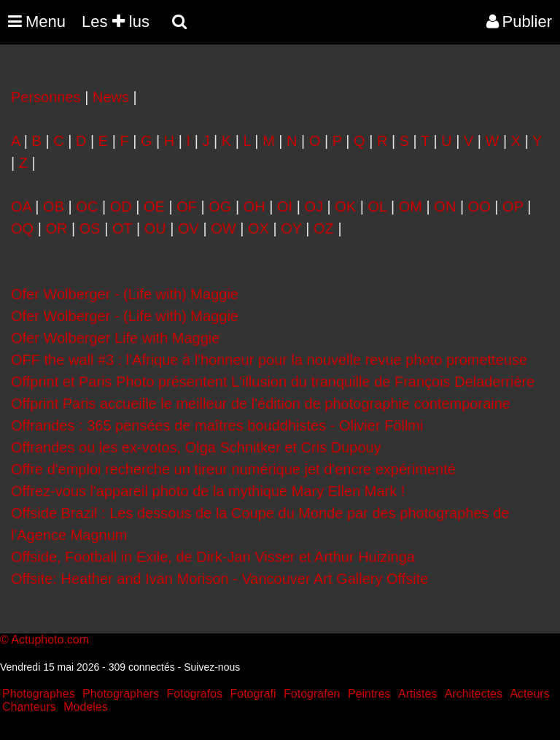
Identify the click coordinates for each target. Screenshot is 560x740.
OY (291, 228)
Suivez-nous (212, 667)
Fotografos (195, 694)
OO (479, 207)
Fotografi (253, 694)
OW (223, 228)
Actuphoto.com (50, 640)
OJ (314, 207)
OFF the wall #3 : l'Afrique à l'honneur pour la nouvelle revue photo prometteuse (269, 360)
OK (345, 207)
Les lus (116, 22)
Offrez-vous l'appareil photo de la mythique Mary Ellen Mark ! (208, 491)
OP (513, 207)
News (111, 97)
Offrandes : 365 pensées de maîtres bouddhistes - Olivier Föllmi (217, 425)
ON (445, 207)
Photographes (39, 694)
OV (188, 228)
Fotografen (312, 694)
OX (258, 228)
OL (378, 207)
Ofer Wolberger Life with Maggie (115, 338)
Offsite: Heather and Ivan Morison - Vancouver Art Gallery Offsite (222, 579)
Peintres (369, 694)
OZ (324, 228)
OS (90, 228)
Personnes (46, 97)
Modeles (85, 707)
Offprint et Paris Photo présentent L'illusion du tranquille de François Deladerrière (273, 382)
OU (155, 228)
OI (285, 207)
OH (254, 207)
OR (56, 228)
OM (411, 207)
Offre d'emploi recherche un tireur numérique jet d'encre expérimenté (233, 469)
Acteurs (529, 694)
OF (187, 207)
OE (154, 207)
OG (220, 207)
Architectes (474, 694)
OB (54, 207)
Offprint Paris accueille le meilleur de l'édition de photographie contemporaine (261, 404)
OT (122, 228)
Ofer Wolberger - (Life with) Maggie (125, 294)
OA (21, 207)
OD (121, 207)
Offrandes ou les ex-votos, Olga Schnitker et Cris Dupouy (196, 447)
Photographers (121, 694)
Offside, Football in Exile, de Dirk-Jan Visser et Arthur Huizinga (213, 557)
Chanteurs (29, 707)
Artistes (417, 694)
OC (87, 207)
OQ (22, 228)
